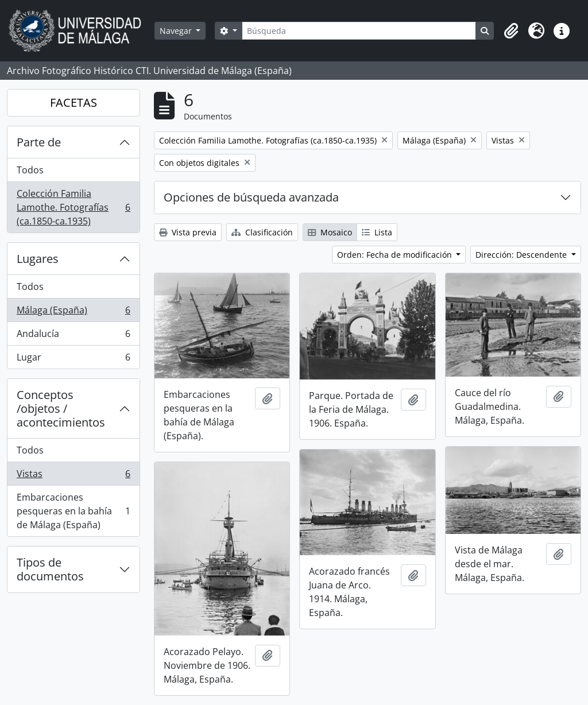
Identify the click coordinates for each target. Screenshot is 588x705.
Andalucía (73, 336)
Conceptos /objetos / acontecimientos (61, 408)
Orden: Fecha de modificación (396, 255)
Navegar (177, 31)
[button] (511, 31)
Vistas (73, 476)
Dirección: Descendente (522, 255)
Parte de (39, 142)
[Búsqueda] (359, 31)
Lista (377, 232)
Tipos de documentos (50, 569)
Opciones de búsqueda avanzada (251, 197)
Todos (30, 170)
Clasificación (262, 232)
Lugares (38, 259)
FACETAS (73, 102)
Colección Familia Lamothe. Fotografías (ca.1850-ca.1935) (73, 207)
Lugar (73, 359)
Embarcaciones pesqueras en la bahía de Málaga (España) (73, 511)
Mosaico (330, 232)
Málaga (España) (73, 313)
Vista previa (188, 232)
